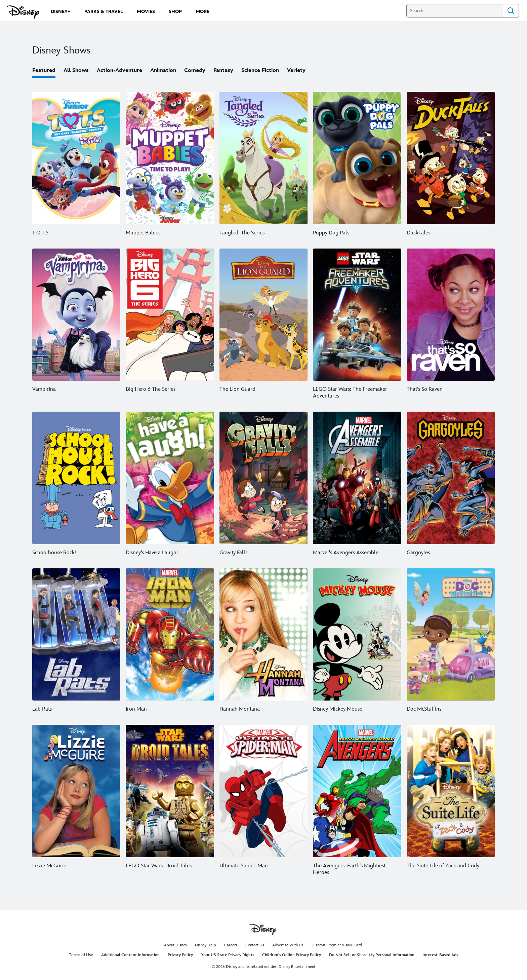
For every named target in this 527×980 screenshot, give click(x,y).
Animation (163, 70)
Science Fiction (260, 70)
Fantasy (223, 70)
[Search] (455, 11)
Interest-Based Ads (440, 955)
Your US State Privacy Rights (228, 955)
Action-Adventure (119, 70)
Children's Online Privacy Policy (292, 955)
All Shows (76, 70)
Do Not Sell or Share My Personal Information (372, 955)
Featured (44, 70)
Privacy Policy (180, 955)
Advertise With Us (288, 945)
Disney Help (206, 945)
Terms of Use (81, 955)
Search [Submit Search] (511, 11)
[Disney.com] (23, 12)
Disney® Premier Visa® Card (337, 945)
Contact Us (255, 945)
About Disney (175, 945)
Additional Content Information (130, 955)
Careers (231, 945)
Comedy (195, 70)
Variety (296, 70)
